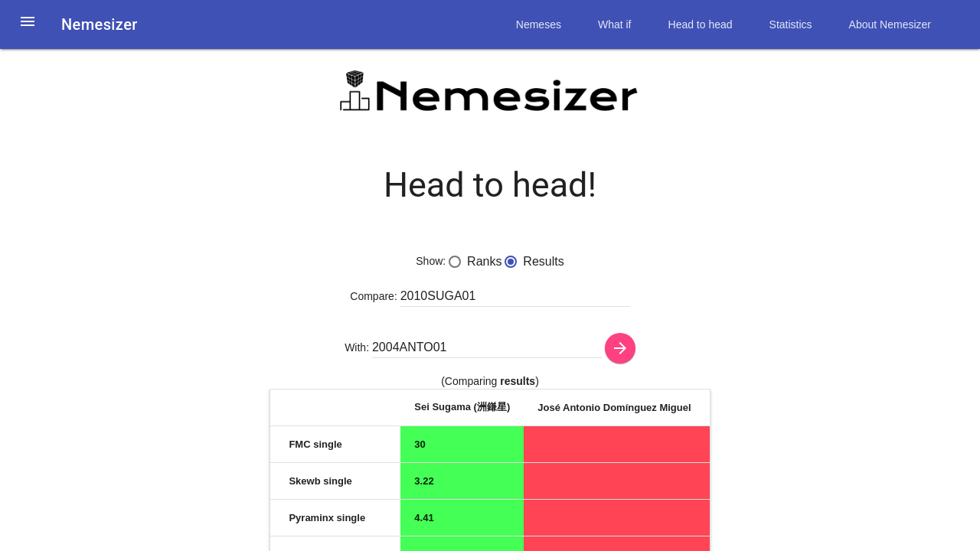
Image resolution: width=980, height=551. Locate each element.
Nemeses (539, 24)
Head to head (701, 24)
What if (615, 24)
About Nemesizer (890, 24)
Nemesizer (100, 24)
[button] (28, 31)
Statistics (791, 24)
